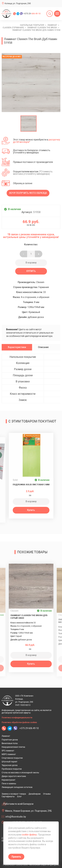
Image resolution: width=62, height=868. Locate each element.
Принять (16, 857)
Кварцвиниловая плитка (13, 747)
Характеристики (17, 347)
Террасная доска (10, 765)
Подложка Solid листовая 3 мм (31, 485)
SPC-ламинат (8, 751)
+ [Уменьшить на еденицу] (39, 254)
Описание (43, 347)
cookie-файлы (29, 835)
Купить (31, 271)
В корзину (31, 263)
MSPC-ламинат (9, 754)
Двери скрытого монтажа (14, 776)
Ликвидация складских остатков (17, 787)
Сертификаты (8, 797)
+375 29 (32, 14)
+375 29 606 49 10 (29, 728)
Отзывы (47, 794)
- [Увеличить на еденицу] (23, 254)
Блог (19, 797)
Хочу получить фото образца (28, 193)
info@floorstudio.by (16, 817)
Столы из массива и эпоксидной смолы (20, 773)
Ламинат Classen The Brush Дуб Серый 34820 (29, 617)
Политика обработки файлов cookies (19, 722)
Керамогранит (9, 780)
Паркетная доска (10, 740)
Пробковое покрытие (12, 769)
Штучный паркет (10, 762)
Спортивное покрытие (12, 758)
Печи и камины (9, 784)
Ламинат (6, 736)
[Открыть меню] (57, 14)
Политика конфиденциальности (17, 718)
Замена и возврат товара (14, 794)
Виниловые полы (10, 743)
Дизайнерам (35, 794)
